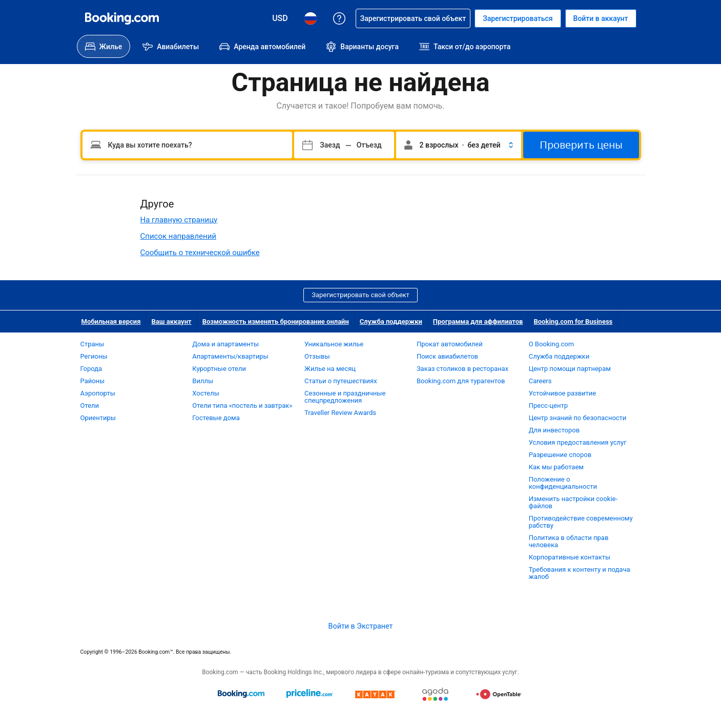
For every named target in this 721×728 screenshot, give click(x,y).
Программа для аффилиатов (478, 321)
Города (91, 369)
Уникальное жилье (334, 344)
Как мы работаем (556, 467)
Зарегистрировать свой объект (360, 295)
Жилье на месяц (330, 369)
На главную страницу (179, 220)
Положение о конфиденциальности (563, 483)
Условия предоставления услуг (578, 442)
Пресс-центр (548, 405)
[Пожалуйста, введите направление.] (188, 145)
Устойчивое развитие (563, 393)
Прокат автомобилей (450, 344)
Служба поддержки (391, 321)
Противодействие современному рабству (581, 522)
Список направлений (179, 236)
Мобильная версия (111, 321)
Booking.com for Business (573, 321)
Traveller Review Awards (340, 413)
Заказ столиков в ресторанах (462, 369)
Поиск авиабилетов (447, 356)
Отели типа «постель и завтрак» (242, 405)
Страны (92, 344)
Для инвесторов (554, 430)
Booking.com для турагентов (461, 381)
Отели (90, 405)
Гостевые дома (216, 418)
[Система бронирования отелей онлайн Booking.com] (122, 18)
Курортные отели (219, 369)
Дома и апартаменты (225, 344)
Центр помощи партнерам (570, 369)
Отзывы (317, 356)
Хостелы (205, 393)
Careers (540, 381)
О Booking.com (551, 344)
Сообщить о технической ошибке (200, 253)
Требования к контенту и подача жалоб (580, 573)
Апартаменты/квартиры (230, 356)
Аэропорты (98, 393)
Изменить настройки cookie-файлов (573, 502)
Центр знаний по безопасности (578, 418)
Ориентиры (98, 418)
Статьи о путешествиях (341, 381)
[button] (459, 145)
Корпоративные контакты (570, 557)
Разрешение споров (560, 455)
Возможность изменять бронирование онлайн (276, 321)
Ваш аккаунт (171, 321)
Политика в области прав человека (569, 541)
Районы (93, 381)
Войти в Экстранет (361, 626)
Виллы (203, 381)
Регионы (94, 356)
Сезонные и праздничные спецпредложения (345, 397)
